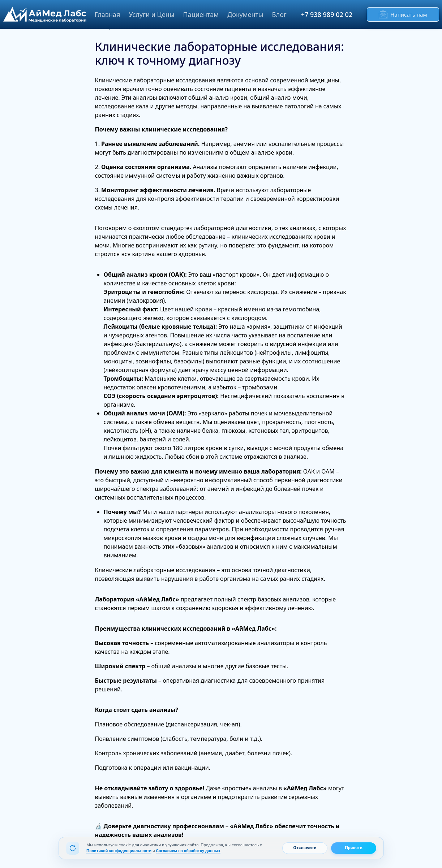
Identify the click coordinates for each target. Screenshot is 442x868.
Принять (353, 848)
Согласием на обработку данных (188, 851)
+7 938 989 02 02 (327, 14)
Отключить (305, 848)
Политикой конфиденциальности (119, 851)
